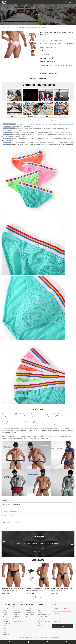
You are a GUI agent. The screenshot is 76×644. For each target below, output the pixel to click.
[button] (5, 15)
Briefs (13, 27)
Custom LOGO (17, 617)
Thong (5, 630)
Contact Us (42, 604)
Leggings (5, 628)
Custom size (16, 619)
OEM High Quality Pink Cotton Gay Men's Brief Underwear (31, 27)
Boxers (5, 612)
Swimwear (6, 621)
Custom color (17, 614)
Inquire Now (43, 74)
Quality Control (30, 615)
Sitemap (57, 638)
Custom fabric (17, 612)
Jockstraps (6, 608)
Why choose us (30, 612)
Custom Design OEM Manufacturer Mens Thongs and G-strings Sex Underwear (50, 589)
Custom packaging (18, 621)
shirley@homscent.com (44, 615)
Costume (5, 617)
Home (3, 27)
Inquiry (55, 604)
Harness (5, 619)
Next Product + (54, 74)
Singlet (5, 615)
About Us (29, 604)
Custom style (17, 610)
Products (8, 27)
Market (28, 617)
